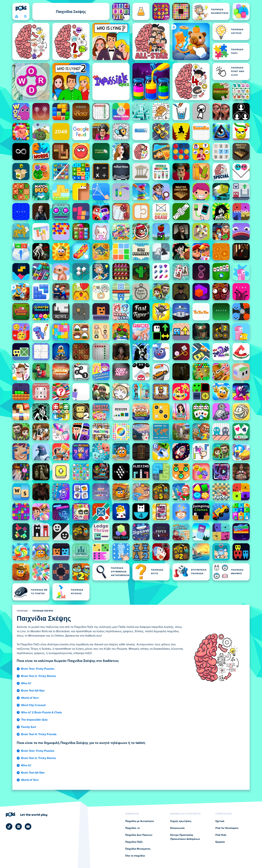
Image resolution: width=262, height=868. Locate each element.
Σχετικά (220, 821)
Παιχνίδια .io (132, 828)
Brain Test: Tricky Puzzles (38, 669)
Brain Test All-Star (33, 691)
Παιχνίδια (22, 611)
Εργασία (220, 842)
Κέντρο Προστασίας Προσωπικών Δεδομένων (185, 837)
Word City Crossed (33, 705)
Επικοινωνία (177, 828)
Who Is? (26, 683)
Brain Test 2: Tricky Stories (39, 676)
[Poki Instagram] (19, 827)
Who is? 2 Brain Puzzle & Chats (41, 712)
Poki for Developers (227, 828)
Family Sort (29, 727)
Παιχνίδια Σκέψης (43, 611)
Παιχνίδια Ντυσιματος (138, 849)
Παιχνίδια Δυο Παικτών (139, 835)
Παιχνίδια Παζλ (134, 842)
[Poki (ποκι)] (21, 8)
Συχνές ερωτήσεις (181, 821)
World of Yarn (30, 698)
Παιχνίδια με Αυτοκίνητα (139, 821)
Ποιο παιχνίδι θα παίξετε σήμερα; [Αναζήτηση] (25, 16)
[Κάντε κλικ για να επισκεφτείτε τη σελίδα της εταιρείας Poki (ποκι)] (27, 815)
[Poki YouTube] (28, 827)
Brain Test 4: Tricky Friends (39, 734)
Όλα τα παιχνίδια (135, 856)
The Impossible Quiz (34, 720)
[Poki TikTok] (9, 827)
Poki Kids (221, 835)
